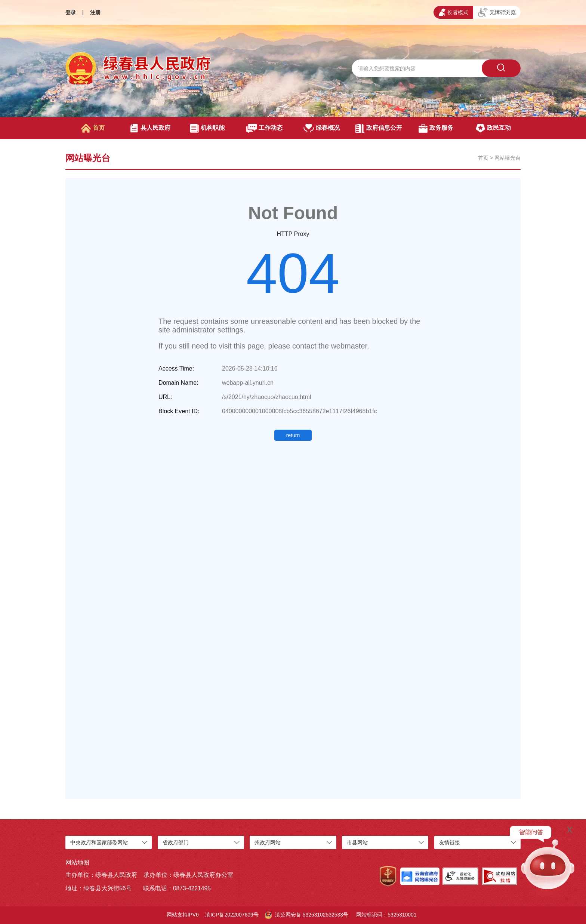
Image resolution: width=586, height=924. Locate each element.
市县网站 (357, 842)
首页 (93, 128)
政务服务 (436, 128)
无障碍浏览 (497, 13)
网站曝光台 (508, 158)
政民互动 (493, 128)
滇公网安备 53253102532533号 (307, 915)
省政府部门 (176, 842)
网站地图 (77, 862)
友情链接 (450, 842)
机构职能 (207, 128)
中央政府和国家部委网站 (99, 842)
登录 (71, 12)
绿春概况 (322, 128)
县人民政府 (150, 128)
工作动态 (264, 128)
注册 (95, 12)
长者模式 (454, 12)
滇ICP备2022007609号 (232, 915)
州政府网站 (268, 842)
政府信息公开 (379, 128)
